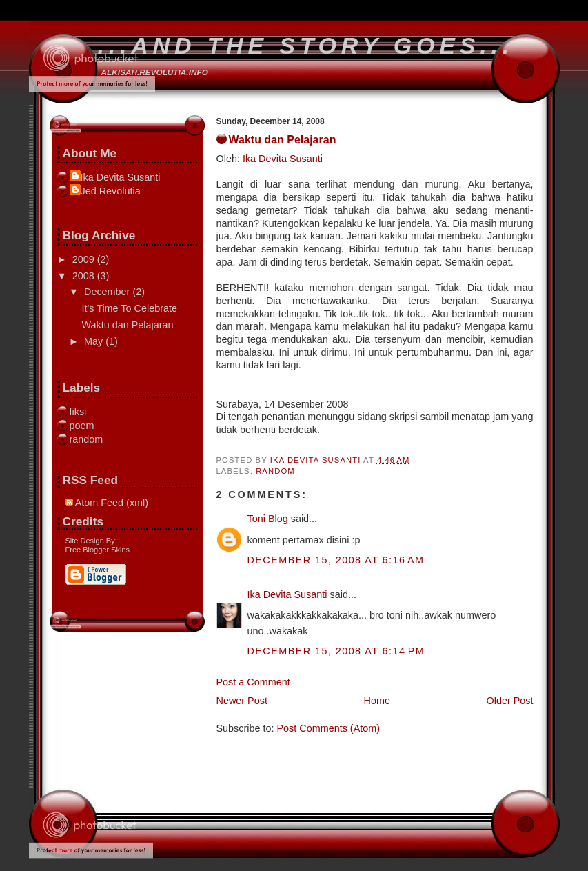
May (95, 341)
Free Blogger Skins (98, 550)
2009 (85, 259)
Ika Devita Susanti (283, 159)
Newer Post (242, 701)
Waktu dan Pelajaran (127, 325)
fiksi (78, 412)
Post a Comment (253, 682)
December (108, 292)
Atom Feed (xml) (107, 503)
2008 (85, 276)
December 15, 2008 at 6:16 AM (336, 560)
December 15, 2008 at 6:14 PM (336, 651)
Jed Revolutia (111, 191)
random (275, 471)
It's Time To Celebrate (129, 308)
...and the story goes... (306, 46)
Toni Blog (268, 519)
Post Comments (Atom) (329, 728)
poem (82, 426)
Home (377, 701)
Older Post (510, 701)
